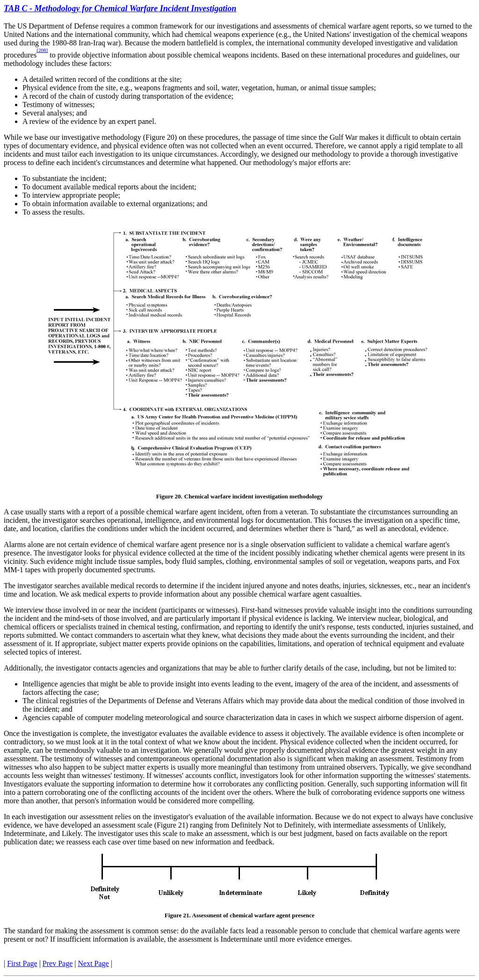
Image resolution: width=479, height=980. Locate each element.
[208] (42, 50)
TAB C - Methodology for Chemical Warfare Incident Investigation (120, 8)
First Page (22, 963)
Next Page (94, 963)
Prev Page (58, 963)
